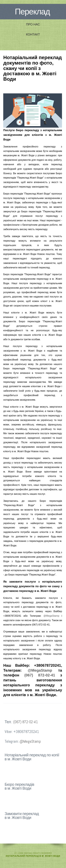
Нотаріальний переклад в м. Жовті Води (33, 856)
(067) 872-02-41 (40, 675)
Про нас (33, 24)
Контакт (33, 34)
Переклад (32, 12)
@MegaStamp (51, 616)
